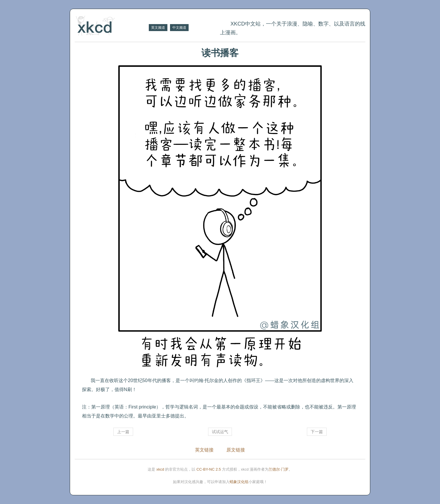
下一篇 (317, 432)
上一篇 (123, 432)
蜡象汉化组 (239, 482)
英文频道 (158, 28)
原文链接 (236, 450)
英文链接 (204, 450)
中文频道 (179, 28)
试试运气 (220, 432)
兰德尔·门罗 (279, 469)
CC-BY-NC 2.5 (209, 469)
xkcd (160, 469)
